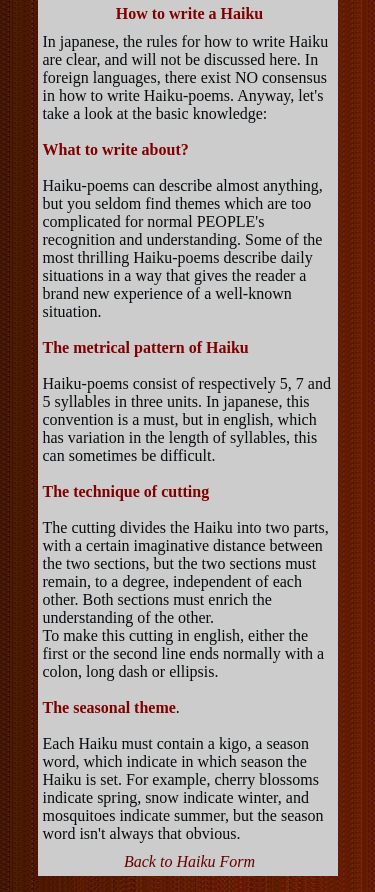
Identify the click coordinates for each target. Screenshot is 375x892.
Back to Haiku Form (189, 861)
